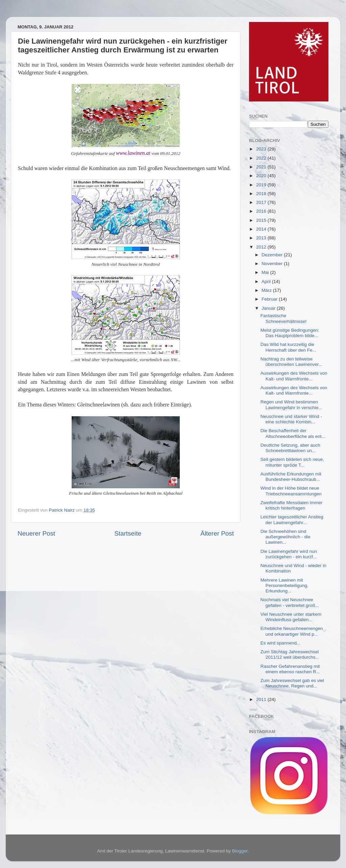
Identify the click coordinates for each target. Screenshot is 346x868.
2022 (262, 158)
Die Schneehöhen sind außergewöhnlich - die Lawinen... (286, 537)
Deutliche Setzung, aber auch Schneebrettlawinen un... (290, 448)
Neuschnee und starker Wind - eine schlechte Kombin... (291, 419)
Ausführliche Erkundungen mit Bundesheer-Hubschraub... (291, 477)
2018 (262, 194)
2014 (262, 229)
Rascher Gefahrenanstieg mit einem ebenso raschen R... (290, 669)
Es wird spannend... (281, 643)
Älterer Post (217, 533)
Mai (266, 272)
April (267, 281)
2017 (262, 202)
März (267, 290)
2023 (262, 149)
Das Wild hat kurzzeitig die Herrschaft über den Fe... (288, 347)
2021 (262, 167)
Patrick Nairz (63, 510)
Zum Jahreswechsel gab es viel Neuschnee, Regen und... (292, 683)
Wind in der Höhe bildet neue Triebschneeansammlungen (291, 491)
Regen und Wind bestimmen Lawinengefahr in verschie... (291, 405)
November (273, 264)
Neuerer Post (36, 533)
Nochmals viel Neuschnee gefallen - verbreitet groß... (290, 602)
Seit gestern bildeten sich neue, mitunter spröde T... (292, 462)
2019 (262, 185)
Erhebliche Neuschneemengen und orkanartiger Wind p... (292, 631)
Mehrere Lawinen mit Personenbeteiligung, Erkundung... (285, 585)
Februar (270, 299)
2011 (262, 699)
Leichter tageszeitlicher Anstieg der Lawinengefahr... (292, 520)
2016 (262, 211)
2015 (262, 220)
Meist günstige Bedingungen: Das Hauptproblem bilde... (290, 333)
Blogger (240, 851)
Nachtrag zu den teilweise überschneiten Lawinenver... (291, 362)
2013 (262, 238)
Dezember (273, 255)
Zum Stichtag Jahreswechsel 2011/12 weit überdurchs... (290, 654)
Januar (269, 308)
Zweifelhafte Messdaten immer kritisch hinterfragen (292, 505)
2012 (262, 247)
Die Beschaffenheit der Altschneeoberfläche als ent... (293, 433)
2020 (262, 176)
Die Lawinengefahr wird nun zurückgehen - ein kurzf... (289, 554)
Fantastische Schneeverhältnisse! (284, 318)
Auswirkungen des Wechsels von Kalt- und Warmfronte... (294, 376)
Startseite (128, 533)
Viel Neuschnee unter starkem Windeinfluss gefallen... (291, 617)
